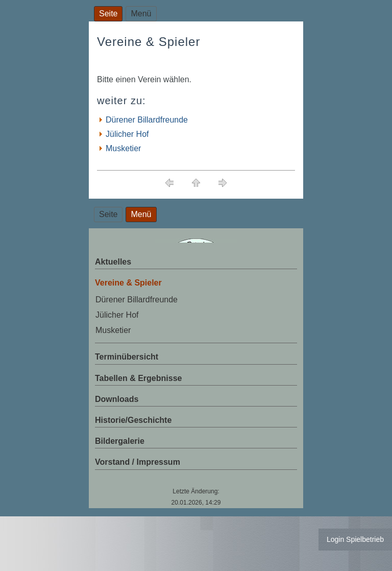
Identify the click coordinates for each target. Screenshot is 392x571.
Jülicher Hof (127, 134)
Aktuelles (113, 262)
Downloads (117, 399)
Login (335, 539)
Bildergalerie (120, 441)
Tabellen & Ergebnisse (138, 378)
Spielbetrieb (365, 539)
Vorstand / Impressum (138, 462)
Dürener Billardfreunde (147, 120)
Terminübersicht (127, 357)
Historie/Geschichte (133, 420)
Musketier (123, 148)
